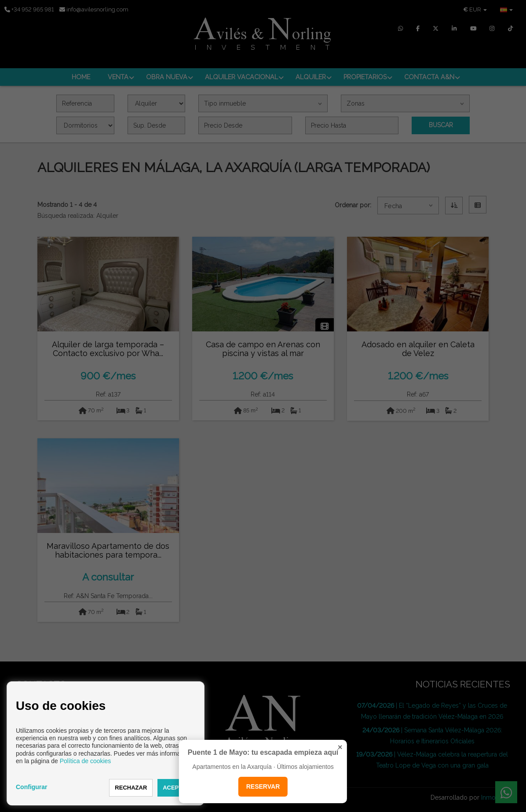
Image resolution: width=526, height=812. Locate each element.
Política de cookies (86, 761)
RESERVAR (263, 786)
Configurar (32, 787)
